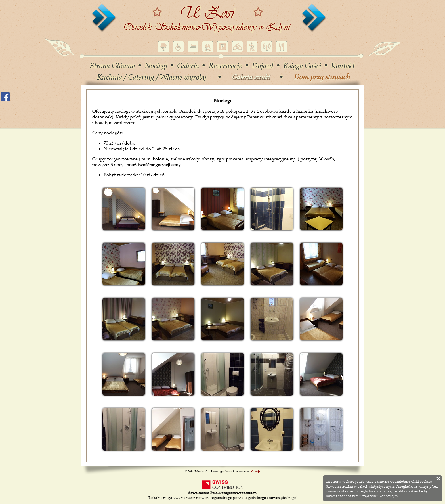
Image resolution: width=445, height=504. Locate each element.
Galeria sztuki (251, 77)
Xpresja (255, 471)
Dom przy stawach (322, 77)
